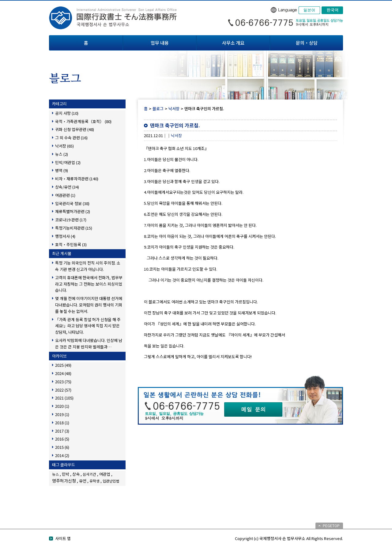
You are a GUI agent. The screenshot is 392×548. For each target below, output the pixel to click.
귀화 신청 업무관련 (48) (75, 129)
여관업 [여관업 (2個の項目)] (105, 474)
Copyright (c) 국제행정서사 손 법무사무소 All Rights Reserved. (289, 538)
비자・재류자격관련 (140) (77, 179)
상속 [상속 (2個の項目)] (76, 474)
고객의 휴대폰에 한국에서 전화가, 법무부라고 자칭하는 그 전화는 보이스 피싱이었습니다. (89, 284)
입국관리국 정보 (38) (72, 203)
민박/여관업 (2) (68, 162)
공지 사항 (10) (67, 113)
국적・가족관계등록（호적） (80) (83, 121)
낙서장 (174, 109)
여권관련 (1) (65, 195)
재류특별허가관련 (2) (73, 211)
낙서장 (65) (64, 146)
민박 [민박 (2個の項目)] (66, 474)
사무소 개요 (233, 43)
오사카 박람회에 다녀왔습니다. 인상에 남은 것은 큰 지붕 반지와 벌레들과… (89, 343)
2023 (63, 382)
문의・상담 (307, 43)
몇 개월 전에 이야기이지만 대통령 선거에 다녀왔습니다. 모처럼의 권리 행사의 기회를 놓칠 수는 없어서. (89, 305)
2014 (62, 455)
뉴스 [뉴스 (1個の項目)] (55, 474)
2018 (62, 423)
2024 (63, 373)
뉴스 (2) (62, 154)
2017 (62, 431)
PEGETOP (331, 525)
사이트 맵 (63, 538)
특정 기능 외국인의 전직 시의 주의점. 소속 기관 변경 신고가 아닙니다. (88, 266)
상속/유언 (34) (67, 187)
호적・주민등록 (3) (71, 244)
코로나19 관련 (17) (71, 220)
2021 (64, 398)
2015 (62, 447)
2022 (63, 390)
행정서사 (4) (65, 236)
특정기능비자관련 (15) (74, 228)
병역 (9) (62, 170)
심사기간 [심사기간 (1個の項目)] (89, 474)
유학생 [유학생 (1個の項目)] (94, 481)
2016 (62, 439)
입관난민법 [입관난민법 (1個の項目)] (111, 481)
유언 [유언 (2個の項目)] (83, 481)
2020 (62, 406)
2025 (63, 365)
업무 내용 (160, 43)
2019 (62, 414)
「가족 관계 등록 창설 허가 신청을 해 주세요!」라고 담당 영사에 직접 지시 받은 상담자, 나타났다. (88, 326)
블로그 (158, 109)
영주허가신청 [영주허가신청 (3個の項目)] (64, 481)
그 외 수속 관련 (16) (71, 138)
